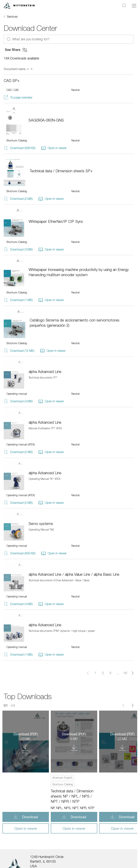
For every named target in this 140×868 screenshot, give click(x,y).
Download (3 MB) (18, 249)
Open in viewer (54, 148)
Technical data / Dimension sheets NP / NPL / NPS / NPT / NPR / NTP (72, 796)
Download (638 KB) (20, 148)
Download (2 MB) (18, 199)
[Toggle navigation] (134, 6)
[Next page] (133, 673)
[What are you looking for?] (69, 39)
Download (30, 817)
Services (12, 17)
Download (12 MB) (19, 351)
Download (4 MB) (18, 604)
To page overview (18, 97)
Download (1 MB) (18, 300)
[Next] (133, 705)
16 (125, 673)
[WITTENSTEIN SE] (19, 5)
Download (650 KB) (20, 553)
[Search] (124, 5)
